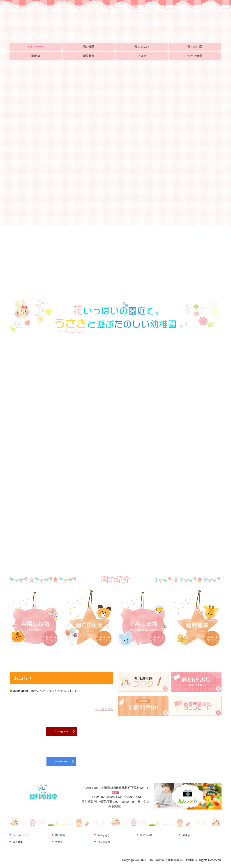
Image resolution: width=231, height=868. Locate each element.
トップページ (36, 47)
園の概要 (89, 47)
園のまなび (142, 47)
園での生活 (195, 47)
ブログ (142, 56)
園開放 (36, 56)
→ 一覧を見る (104, 709)
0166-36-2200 (105, 797)
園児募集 (89, 56)
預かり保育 (195, 56)
